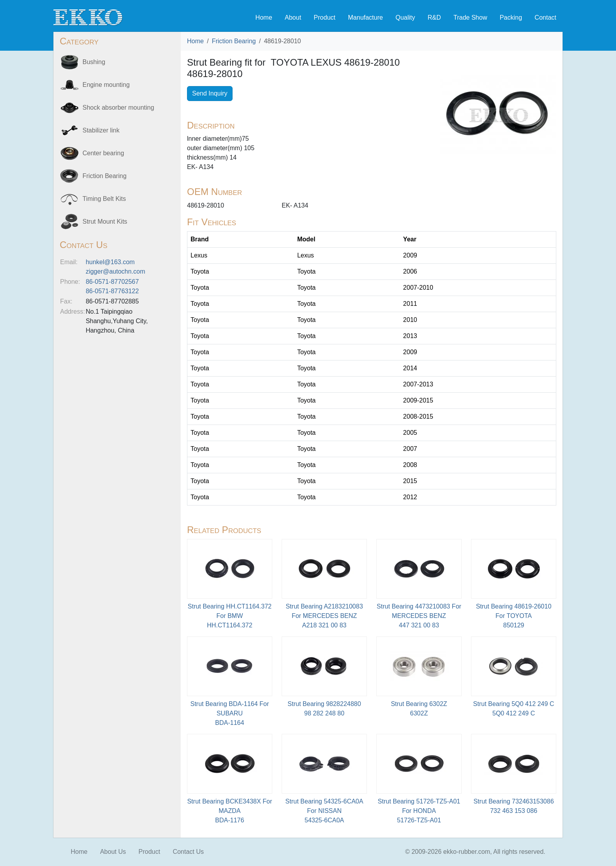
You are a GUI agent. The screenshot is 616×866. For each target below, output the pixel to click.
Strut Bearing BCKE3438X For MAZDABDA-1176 (229, 811)
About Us (113, 852)
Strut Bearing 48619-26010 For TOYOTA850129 (513, 616)
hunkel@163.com (110, 262)
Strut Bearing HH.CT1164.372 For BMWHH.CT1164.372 (230, 616)
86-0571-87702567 (112, 282)
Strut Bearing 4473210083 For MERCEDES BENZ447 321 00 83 (419, 616)
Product (325, 17)
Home (264, 17)
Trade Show (470, 17)
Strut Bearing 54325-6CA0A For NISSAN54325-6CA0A (324, 811)
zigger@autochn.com (115, 271)
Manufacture (366, 17)
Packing (511, 17)
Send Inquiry (210, 93)
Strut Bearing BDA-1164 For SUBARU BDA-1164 (229, 713)
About (293, 17)
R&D (434, 17)
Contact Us (188, 852)
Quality (405, 17)
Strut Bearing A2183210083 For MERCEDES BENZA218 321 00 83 (324, 616)
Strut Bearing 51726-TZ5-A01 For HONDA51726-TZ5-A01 (419, 811)
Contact (545, 17)
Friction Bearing (234, 41)
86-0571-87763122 (112, 291)
